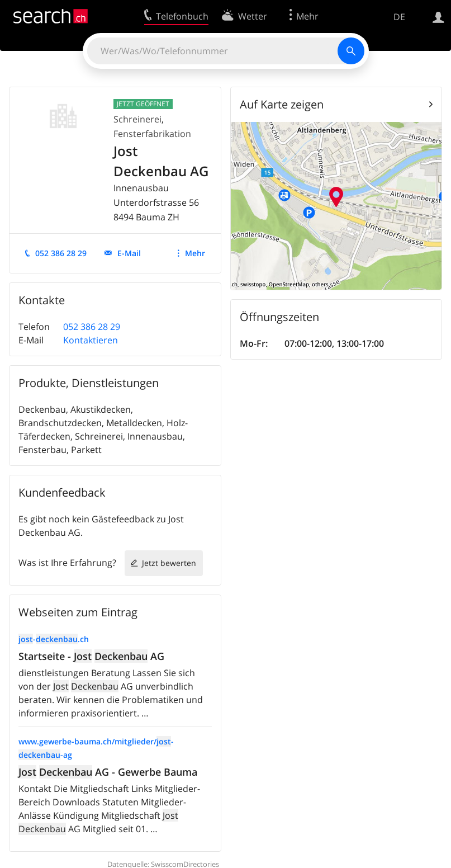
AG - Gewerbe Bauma (108, 772)
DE (399, 17)
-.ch (54, 639)
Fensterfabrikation (152, 134)
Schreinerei (137, 119)
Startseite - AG (91, 656)
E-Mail (129, 253)
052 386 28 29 (61, 253)
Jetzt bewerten (169, 563)
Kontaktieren (91, 340)
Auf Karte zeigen (282, 104)
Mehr (195, 253)
